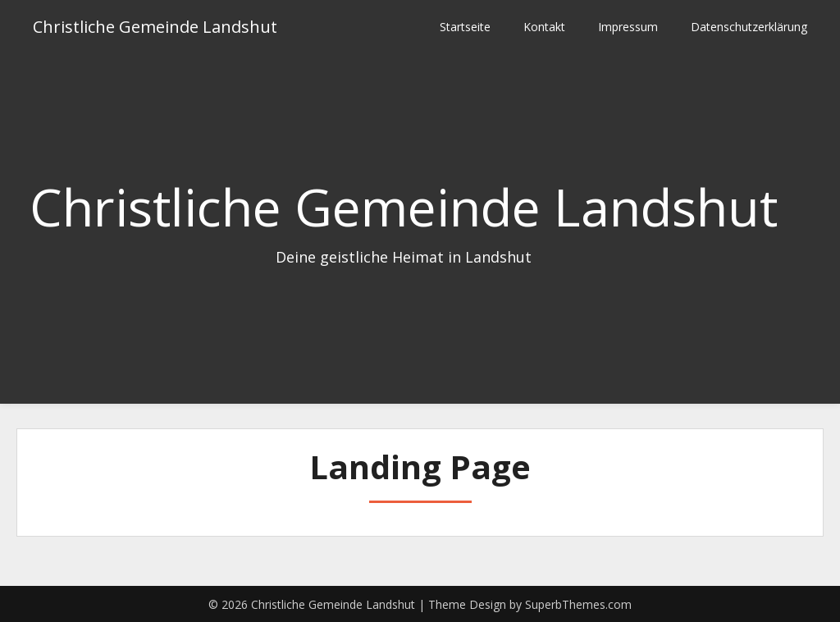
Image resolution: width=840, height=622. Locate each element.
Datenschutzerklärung (749, 27)
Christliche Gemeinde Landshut (155, 27)
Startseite (465, 27)
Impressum (628, 27)
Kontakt (544, 27)
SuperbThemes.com (578, 604)
